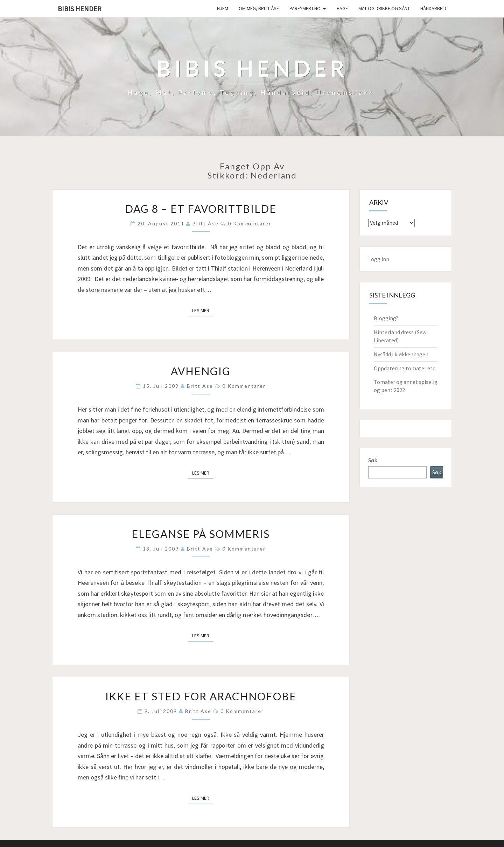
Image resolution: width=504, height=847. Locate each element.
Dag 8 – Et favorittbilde (201, 209)
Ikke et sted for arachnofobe (201, 696)
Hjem (223, 8)
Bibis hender (80, 9)
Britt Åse (206, 223)
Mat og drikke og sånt (384, 8)
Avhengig (201, 371)
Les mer (203, 310)
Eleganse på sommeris (201, 534)
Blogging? (386, 318)
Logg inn (379, 259)
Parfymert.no (305, 8)
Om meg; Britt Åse (259, 8)
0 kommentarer (250, 223)
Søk (373, 460)
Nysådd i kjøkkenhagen (401, 354)
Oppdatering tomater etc (404, 368)
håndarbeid (433, 8)
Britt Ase (200, 386)
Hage (342, 8)
